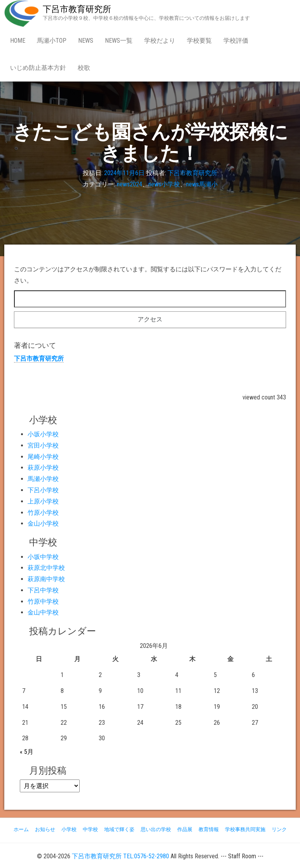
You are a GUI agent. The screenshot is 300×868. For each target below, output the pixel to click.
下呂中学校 (43, 590)
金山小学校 (43, 523)
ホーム (21, 829)
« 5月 (27, 752)
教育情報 (209, 829)
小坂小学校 (43, 434)
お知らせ (45, 829)
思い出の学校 (156, 829)
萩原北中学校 (46, 568)
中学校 (90, 829)
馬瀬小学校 (43, 479)
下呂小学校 (43, 490)
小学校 (69, 829)
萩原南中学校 (46, 579)
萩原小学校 (43, 468)
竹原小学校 (43, 513)
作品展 (185, 829)
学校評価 (236, 41)
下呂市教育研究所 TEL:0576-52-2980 (120, 856)
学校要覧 (199, 41)
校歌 (84, 68)
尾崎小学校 (43, 457)
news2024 (130, 185)
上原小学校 (43, 501)
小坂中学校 (43, 557)
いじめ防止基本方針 (38, 68)
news (86, 41)
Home (18, 41)
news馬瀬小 (202, 185)
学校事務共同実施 (245, 829)
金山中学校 (43, 612)
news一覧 (119, 41)
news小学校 (164, 185)
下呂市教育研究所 (77, 9)
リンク (279, 829)
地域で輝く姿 (119, 829)
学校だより (160, 41)
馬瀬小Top (52, 41)
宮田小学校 (43, 445)
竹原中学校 (43, 602)
